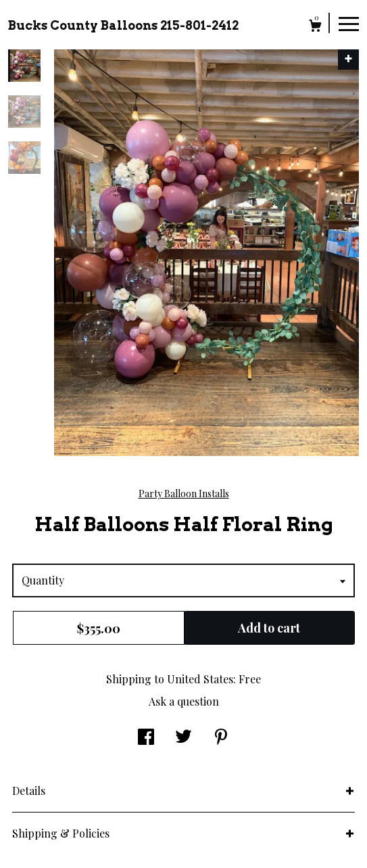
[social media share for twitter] (183, 738)
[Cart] (315, 27)
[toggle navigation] (349, 23)
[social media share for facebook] (146, 738)
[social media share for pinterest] (221, 738)
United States (200, 679)
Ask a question (184, 701)
